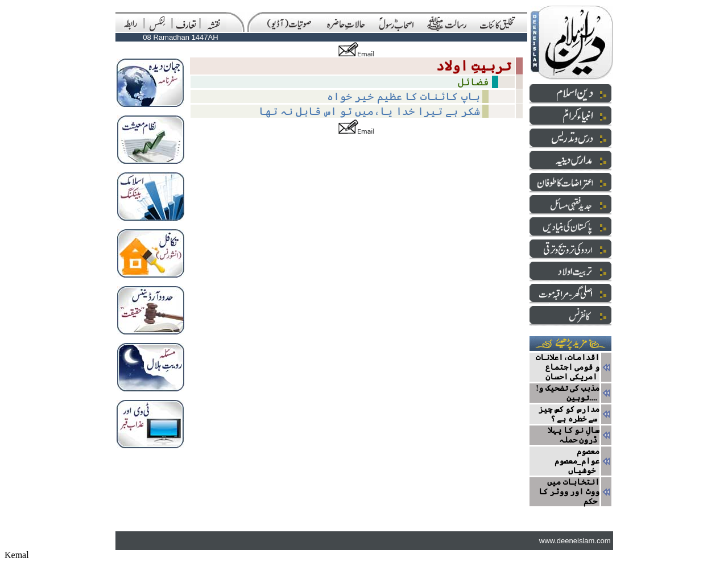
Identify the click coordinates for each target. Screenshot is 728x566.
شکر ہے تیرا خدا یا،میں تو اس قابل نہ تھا (369, 111)
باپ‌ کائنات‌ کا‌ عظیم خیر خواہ (404, 96)
